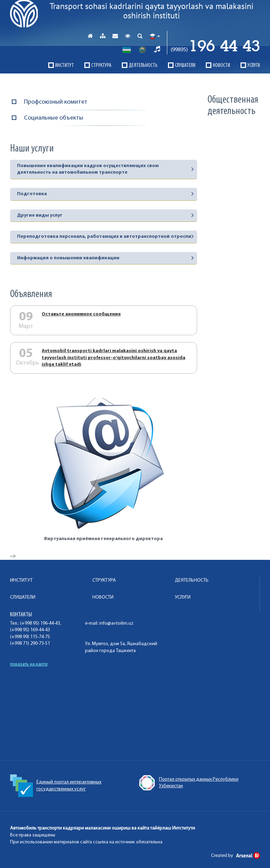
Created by (235, 856)
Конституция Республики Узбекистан (59, 783)
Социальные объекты (54, 118)
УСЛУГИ (254, 66)
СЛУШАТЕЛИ (185, 66)
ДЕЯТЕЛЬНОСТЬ (143, 66)
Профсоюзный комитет (56, 102)
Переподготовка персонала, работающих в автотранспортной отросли (104, 237)
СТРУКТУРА (101, 66)
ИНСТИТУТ (65, 66)
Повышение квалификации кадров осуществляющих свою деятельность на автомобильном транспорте (88, 169)
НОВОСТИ (221, 66)
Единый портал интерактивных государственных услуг (184, 786)
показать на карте (29, 664)
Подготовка (32, 194)
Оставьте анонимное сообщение (81, 314)
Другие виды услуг (40, 215)
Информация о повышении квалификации (68, 258)
